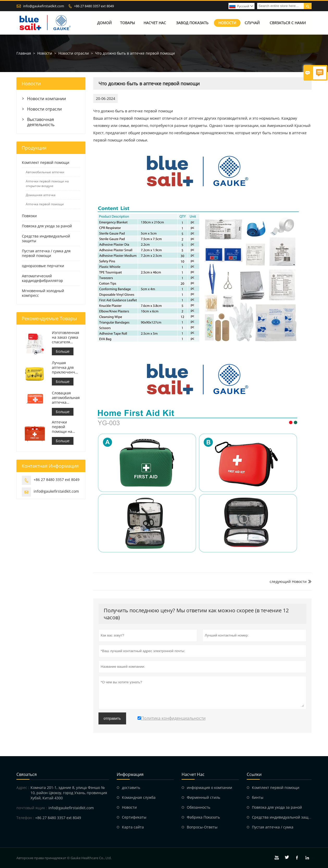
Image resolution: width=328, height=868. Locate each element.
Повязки (29, 216)
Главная (24, 53)
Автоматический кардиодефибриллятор (42, 278)
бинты (258, 797)
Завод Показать (192, 23)
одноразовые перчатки (43, 266)
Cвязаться (27, 774)
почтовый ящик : (32, 808)
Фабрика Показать (203, 817)
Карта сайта (133, 827)
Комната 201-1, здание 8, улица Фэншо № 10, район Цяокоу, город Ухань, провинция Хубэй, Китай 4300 (69, 793)
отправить (112, 718)
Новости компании (47, 99)
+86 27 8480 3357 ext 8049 (94, 6)
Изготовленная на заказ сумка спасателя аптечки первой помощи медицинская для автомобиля (66, 337)
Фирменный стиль (203, 797)
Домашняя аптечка (41, 195)
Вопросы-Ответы (202, 827)
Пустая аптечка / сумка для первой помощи (46, 253)
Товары (128, 23)
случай (252, 23)
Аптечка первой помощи (45, 204)
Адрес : (23, 787)
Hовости (129, 807)
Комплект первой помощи (46, 162)
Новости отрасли (74, 53)
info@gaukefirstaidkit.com (44, 6)
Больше (63, 351)
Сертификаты (134, 817)
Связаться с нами (288, 23)
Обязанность (199, 807)
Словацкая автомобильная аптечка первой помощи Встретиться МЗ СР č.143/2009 (66, 398)
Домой (104, 23)
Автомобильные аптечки (45, 172)
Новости (227, 23)
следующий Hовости (288, 581)
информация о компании (209, 787)
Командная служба (139, 797)
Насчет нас (155, 23)
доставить (131, 787)
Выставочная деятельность (41, 122)
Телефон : (25, 818)
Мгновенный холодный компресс (43, 293)
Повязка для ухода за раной (47, 226)
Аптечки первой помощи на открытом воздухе (47, 184)
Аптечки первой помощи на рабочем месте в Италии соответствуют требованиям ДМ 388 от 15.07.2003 (65, 427)
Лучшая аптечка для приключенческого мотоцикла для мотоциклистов (66, 368)
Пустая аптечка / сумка (273, 827)
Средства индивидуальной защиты (46, 238)
